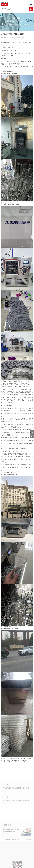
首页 (5, 24)
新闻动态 (11, 24)
